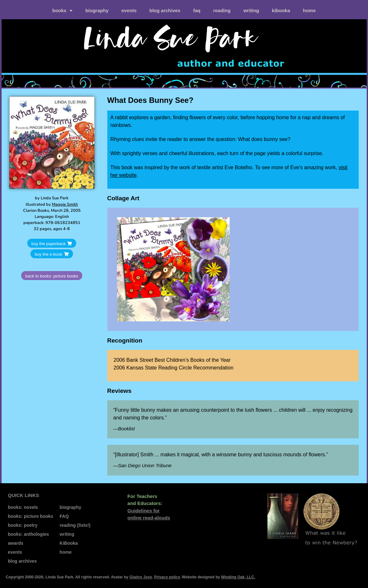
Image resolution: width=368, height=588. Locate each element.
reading (222, 10)
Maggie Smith (65, 204)
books (62, 11)
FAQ (197, 10)
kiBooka (281, 10)
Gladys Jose (141, 577)
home (309, 10)
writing (251, 10)
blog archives (165, 10)
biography (97, 10)
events (129, 10)
